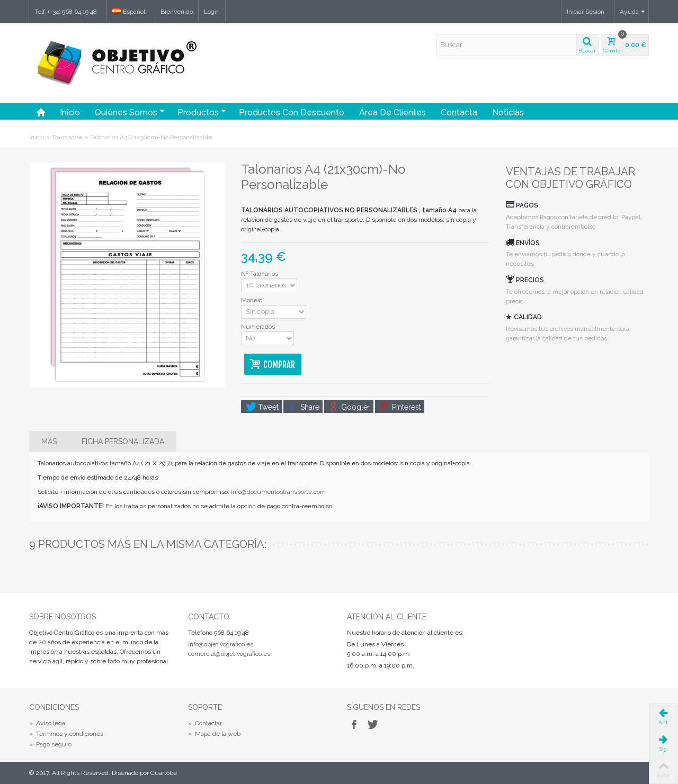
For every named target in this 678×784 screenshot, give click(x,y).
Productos (202, 112)
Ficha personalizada (123, 441)
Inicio (70, 112)
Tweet (262, 407)
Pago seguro (50, 744)
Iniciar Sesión (586, 12)
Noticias (508, 112)
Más (49, 441)
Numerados (259, 327)
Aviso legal (48, 723)
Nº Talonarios (260, 274)
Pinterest (400, 407)
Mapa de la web (214, 734)
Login (212, 12)
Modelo (252, 300)
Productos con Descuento (292, 112)
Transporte (67, 137)
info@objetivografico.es (221, 644)
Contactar (205, 723)
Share (304, 407)
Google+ (350, 407)
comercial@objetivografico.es (229, 654)
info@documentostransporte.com (278, 492)
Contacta (459, 112)
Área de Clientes (392, 112)
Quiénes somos (130, 112)
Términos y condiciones (66, 734)
